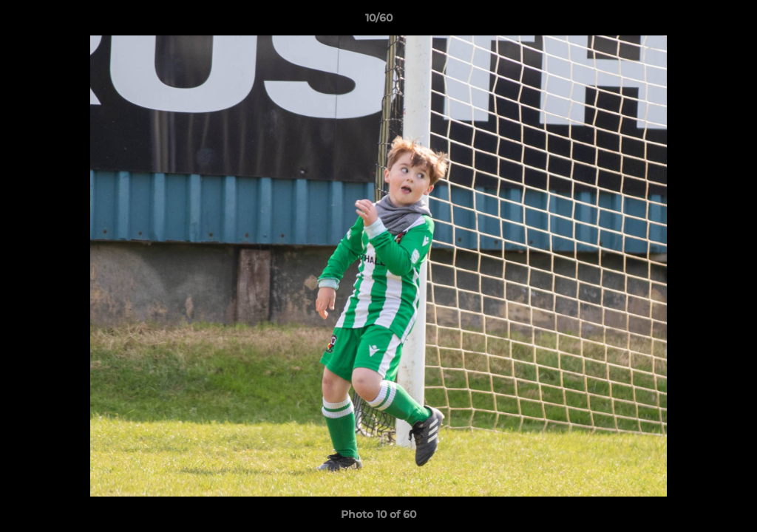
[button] (730, 21)
